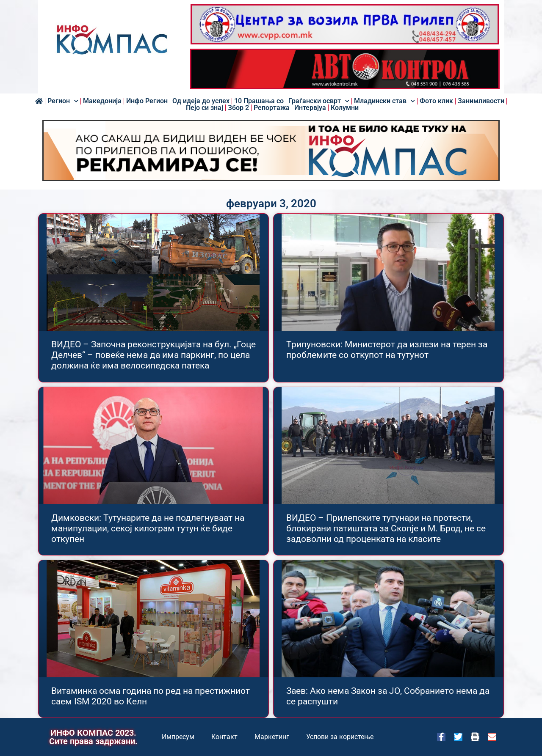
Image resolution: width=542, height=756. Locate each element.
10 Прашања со (259, 101)
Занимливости (481, 101)
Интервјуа (310, 108)
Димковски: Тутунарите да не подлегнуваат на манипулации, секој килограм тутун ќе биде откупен (148, 528)
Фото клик (436, 101)
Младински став (384, 101)
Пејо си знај (205, 108)
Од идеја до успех (201, 101)
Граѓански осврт (319, 101)
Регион (63, 101)
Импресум (178, 737)
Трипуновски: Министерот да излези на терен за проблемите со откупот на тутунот (387, 350)
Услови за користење (340, 737)
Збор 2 (238, 108)
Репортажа (272, 108)
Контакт (224, 737)
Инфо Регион (147, 101)
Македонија (102, 101)
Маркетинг (272, 737)
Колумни (345, 108)
